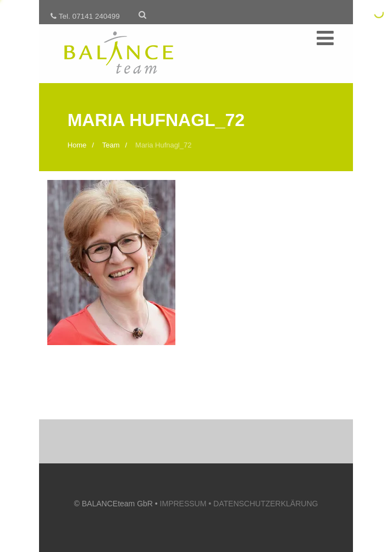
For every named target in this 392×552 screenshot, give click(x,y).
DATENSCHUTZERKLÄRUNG (266, 504)
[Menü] (325, 39)
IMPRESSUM (187, 504)
